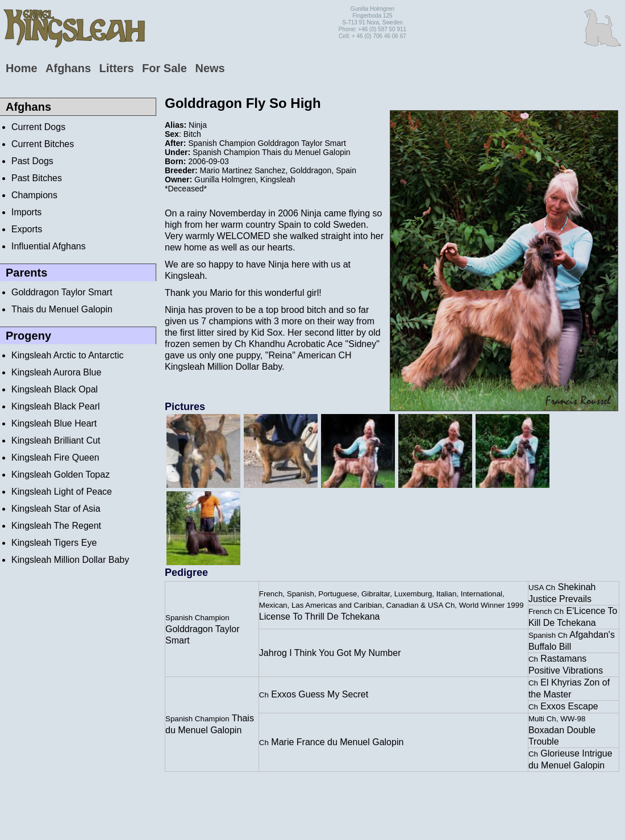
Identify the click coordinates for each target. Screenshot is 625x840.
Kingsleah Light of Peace (62, 492)
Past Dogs (32, 161)
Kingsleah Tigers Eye (54, 543)
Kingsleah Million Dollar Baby (70, 560)
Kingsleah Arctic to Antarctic (67, 355)
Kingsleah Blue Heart (54, 423)
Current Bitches (43, 144)
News (210, 68)
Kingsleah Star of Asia (56, 509)
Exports (27, 229)
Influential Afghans (49, 246)
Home (22, 68)
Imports (26, 212)
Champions (34, 195)
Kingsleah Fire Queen (55, 457)
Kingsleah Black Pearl (56, 406)
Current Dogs (38, 127)
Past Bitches (37, 178)
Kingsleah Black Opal (55, 389)
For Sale (164, 68)
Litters (116, 68)
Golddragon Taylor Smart (62, 292)
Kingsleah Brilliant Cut (56, 440)
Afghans (68, 68)
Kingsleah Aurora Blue (56, 372)
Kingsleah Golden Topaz (61, 475)
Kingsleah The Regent (56, 526)
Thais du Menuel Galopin (62, 309)
